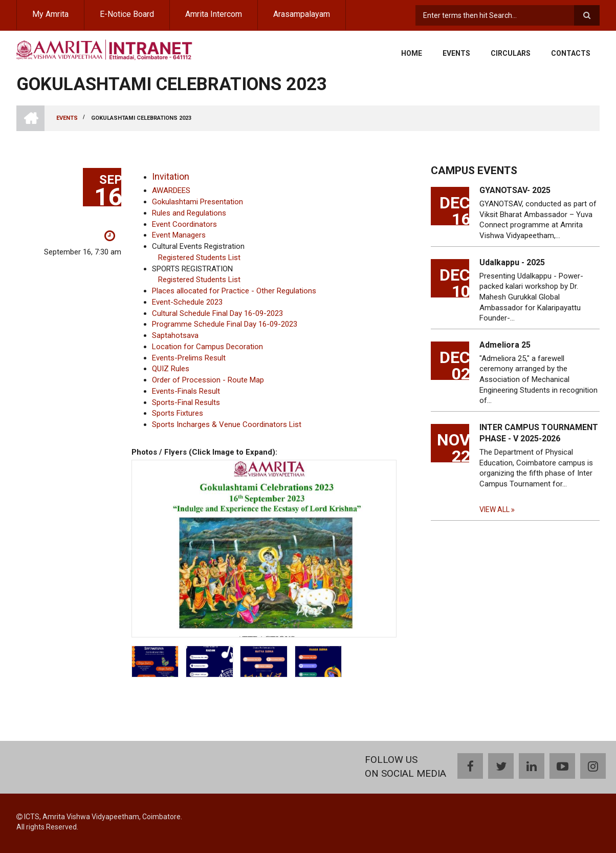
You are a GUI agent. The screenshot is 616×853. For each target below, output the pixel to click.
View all (494, 509)
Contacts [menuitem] (571, 53)
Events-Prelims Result (189, 358)
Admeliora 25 (505, 345)
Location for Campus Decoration (207, 347)
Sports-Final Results (186, 402)
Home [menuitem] (412, 53)
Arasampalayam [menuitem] (302, 14)
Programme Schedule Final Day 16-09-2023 (225, 324)
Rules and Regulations (189, 213)
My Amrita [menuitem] (50, 14)
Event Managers (179, 235)
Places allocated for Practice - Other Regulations (234, 291)
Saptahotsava (175, 335)
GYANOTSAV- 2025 (515, 190)
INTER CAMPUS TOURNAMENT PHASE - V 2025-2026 (539, 433)
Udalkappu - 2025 (512, 262)
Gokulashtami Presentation (197, 202)
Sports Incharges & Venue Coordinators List (227, 424)
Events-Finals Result (186, 391)
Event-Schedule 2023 (187, 302)
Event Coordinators (184, 224)
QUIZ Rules (171, 369)
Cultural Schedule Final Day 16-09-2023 (217, 313)
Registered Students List (199, 258)
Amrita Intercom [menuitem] (214, 14)
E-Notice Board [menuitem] (127, 14)
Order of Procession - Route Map (208, 380)
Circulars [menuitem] (511, 53)
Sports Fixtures (178, 413)
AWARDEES (171, 190)
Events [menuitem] (456, 53)
